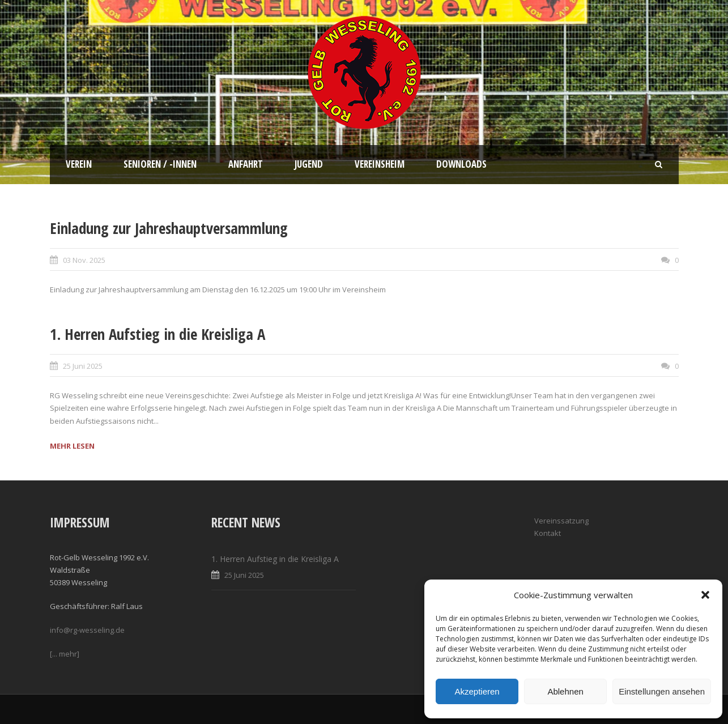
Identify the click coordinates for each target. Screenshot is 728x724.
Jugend (309, 164)
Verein (79, 164)
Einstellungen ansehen (662, 691)
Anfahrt (246, 164)
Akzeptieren (477, 691)
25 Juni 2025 (83, 366)
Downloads (461, 164)
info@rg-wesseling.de (87, 630)
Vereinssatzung (561, 521)
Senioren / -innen (160, 164)
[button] (705, 595)
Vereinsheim (380, 164)
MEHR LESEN (72, 446)
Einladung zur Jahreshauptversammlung (169, 228)
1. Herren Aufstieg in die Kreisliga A (157, 334)
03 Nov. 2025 (84, 260)
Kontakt (548, 533)
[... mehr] (65, 654)
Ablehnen (565, 691)
